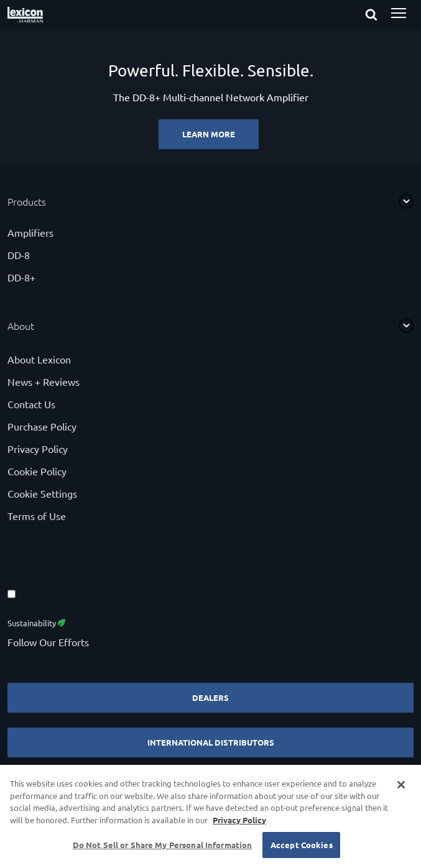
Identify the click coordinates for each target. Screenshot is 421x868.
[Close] (401, 785)
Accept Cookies (302, 845)
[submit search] (382, 16)
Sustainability (36, 623)
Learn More (209, 134)
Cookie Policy (37, 471)
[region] (210, 816)
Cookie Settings (42, 493)
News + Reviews (44, 381)
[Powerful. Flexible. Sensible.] (210, 97)
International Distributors (211, 742)
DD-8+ (21, 277)
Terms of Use (37, 516)
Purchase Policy (42, 426)
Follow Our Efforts (48, 642)
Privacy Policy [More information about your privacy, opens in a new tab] (239, 820)
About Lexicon (39, 359)
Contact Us (31, 404)
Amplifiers (30, 232)
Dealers (210, 697)
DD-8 (19, 255)
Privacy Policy (38, 449)
